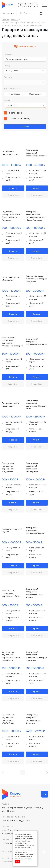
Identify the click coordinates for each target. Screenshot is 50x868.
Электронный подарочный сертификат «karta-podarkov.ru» (11, 656)
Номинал (8, 100)
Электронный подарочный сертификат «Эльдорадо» (32, 467)
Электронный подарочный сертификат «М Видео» (36, 342)
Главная (6, 20)
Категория (9, 54)
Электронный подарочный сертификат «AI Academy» (33, 719)
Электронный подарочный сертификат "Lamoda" (36, 153)
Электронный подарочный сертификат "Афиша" (35, 530)
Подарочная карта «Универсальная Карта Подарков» (36, 279)
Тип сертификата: (12, 89)
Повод (7, 66)
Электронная (35, 94)
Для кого (8, 77)
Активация (8, 13)
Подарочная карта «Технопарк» (11, 279)
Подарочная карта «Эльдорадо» (11, 404)
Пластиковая (14, 94)
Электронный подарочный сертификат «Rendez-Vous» (36, 404)
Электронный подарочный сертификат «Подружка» (8, 467)
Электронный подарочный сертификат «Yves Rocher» (34, 593)
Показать (25, 127)
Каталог (15, 20)
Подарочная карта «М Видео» (12, 530)
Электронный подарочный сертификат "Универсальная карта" (13, 342)
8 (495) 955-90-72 (11, 834)
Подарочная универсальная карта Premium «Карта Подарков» (12, 216)
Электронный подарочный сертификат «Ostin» (11, 593)
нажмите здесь (26, 859)
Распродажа (16, 113)
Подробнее (13, 195)
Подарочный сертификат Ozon (10, 153)
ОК (18, 862)
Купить (37, 188)
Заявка (13, 188)
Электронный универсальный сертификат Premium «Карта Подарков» (35, 216)
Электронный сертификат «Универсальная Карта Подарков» (36, 656)
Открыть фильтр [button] (25, 46)
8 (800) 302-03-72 (11, 830)
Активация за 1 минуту (20, 119)
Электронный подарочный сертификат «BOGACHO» (8, 719)
